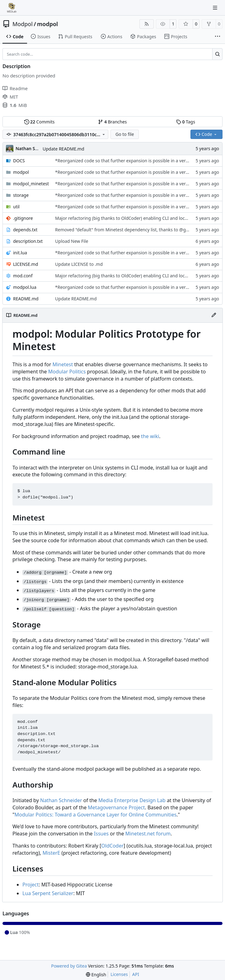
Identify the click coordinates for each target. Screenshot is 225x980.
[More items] (218, 37)
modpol (47, 24)
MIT (10, 97)
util (16, 207)
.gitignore (23, 218)
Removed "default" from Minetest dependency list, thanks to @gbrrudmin (130, 230)
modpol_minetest (31, 184)
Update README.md (63, 149)
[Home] (12, 8)
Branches (112, 122)
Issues (101, 834)
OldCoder (112, 846)
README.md (26, 299)
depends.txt (25, 230)
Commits (40, 122)
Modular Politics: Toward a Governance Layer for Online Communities (96, 815)
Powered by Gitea (69, 966)
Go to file (125, 134)
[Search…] (217, 54)
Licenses (119, 974)
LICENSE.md (26, 264)
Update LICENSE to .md (79, 264)
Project (30, 885)
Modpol (23, 24)
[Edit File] (214, 315)
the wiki (150, 436)
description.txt (28, 241)
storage (21, 195)
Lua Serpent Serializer (48, 893)
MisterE (52, 853)
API (136, 974)
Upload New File (72, 241)
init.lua (20, 253)
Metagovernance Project (116, 807)
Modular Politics (67, 372)
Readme (15, 88)
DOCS (19, 161)
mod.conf (23, 276)
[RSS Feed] (147, 24)
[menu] (96, 975)
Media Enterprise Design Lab (132, 800)
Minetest (63, 364)
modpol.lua (25, 287)
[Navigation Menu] (216, 8)
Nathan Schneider (61, 800)
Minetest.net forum (148, 834)
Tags (186, 122)
